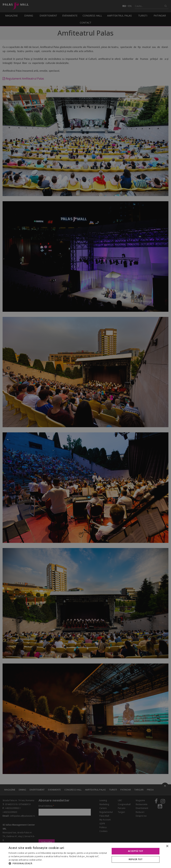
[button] (58, 864)
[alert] (85, 434)
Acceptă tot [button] (136, 851)
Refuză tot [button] (136, 859)
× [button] (167, 846)
